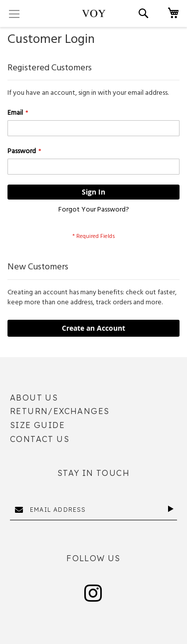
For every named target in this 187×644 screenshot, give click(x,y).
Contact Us (40, 439)
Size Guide (37, 425)
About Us (34, 398)
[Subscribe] (172, 509)
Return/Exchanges (60, 411)
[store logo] (94, 13)
